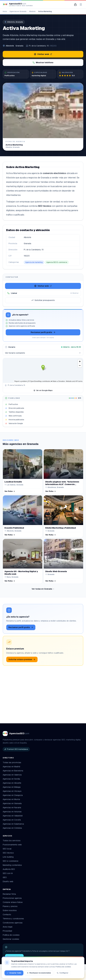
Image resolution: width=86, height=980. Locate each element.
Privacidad (7, 931)
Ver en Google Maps (43, 390)
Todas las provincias (13, 762)
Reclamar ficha (9, 894)
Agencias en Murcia (11, 799)
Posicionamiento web (12, 845)
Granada (19, 46)
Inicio (5, 11)
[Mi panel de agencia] (75, 5)
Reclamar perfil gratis (43, 332)
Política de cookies (11, 935)
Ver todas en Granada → (43, 589)
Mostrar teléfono (43, 63)
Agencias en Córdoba (12, 828)
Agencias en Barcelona (13, 771)
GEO (5, 877)
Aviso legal (8, 927)
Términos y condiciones (13, 919)
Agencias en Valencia (12, 775)
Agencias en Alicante (12, 783)
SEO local (7, 849)
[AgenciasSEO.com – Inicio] (18, 5)
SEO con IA (8, 873)
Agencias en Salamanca (13, 824)
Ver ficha (10, 491)
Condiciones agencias (13, 923)
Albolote (32, 11)
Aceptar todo (14, 973)
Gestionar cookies (11, 939)
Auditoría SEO (9, 869)
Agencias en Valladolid (13, 816)
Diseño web (8, 881)
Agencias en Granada (18, 11)
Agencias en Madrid (11, 767)
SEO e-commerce (11, 861)
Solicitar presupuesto (43, 300)
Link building (8, 857)
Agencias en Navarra (12, 808)
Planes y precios (10, 906)
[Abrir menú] (81, 5)
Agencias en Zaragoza (13, 795)
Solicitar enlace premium (22, 659)
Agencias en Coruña (12, 820)
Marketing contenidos (12, 865)
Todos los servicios (13, 841)
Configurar (62, 973)
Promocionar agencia (12, 898)
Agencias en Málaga (12, 787)
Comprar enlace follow (13, 902)
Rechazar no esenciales (39, 973)
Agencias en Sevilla (11, 779)
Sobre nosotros (10, 910)
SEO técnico (8, 853)
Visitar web (43, 54)
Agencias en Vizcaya (12, 791)
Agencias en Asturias (12, 812)
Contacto (7, 914)
